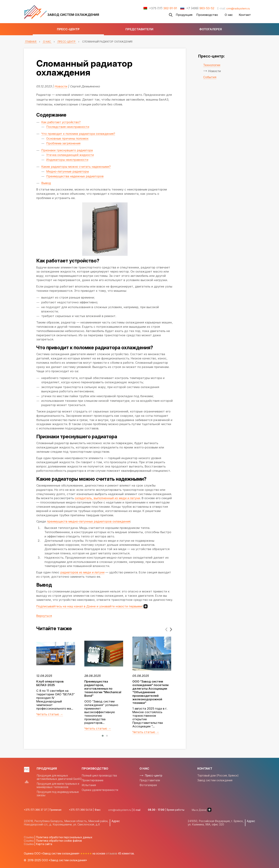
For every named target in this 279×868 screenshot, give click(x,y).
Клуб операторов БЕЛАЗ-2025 (50, 683)
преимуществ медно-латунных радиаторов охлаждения (89, 521)
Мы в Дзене (200, 810)
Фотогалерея (211, 29)
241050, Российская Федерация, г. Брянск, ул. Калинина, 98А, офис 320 (216, 823)
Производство (207, 15)
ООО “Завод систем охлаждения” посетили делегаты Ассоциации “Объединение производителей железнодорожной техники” (150, 692)
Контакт (245, 15)
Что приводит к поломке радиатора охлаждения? (79, 134)
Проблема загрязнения (64, 143)
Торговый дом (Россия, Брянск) (218, 776)
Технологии (212, 65)
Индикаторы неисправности (68, 160)
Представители (139, 29)
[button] (103, 736)
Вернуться (44, 616)
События (210, 77)
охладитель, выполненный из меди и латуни (108, 498)
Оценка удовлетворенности (100, 790)
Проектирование (93, 780)
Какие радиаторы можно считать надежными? (77, 167)
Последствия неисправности (68, 127)
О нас (229, 15)
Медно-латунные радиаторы (68, 171)
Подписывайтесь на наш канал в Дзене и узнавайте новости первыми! (92, 606)
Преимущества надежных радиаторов (75, 176)
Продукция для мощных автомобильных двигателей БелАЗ (59, 777)
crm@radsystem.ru (238, 8)
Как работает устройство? (61, 122)
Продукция (184, 15)
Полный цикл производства (99, 776)
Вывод (46, 183)
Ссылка (29, 837)
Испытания (89, 785)
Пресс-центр (68, 29)
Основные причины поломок (67, 138)
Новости (61, 86)
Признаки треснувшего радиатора (67, 150)
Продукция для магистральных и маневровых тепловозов (58, 785)
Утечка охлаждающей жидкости (71, 155)
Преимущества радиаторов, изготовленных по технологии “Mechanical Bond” (103, 689)
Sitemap (27, 782)
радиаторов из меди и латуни (83, 572)
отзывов (111, 853)
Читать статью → (50, 714)
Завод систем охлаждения (215, 780)
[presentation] (166, 629)
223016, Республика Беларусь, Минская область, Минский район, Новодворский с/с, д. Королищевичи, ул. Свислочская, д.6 (66, 823)
